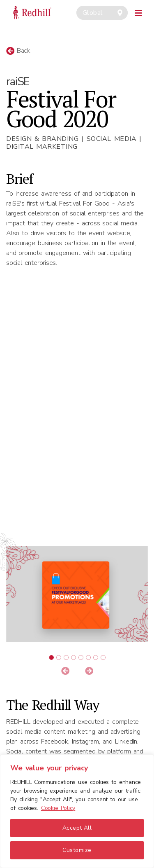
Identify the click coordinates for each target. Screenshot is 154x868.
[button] (65, 672)
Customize (77, 850)
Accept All (77, 828)
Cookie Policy (58, 808)
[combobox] (102, 13)
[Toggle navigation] (139, 12)
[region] (77, 811)
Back (18, 51)
